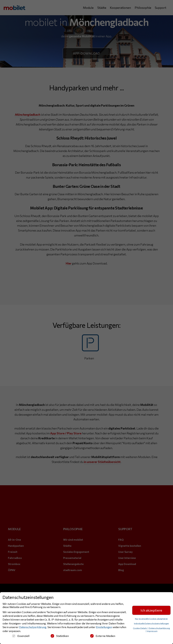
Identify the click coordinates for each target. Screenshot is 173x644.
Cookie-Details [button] (140, 628)
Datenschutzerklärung (33, 627)
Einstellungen (104, 627)
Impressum (152, 631)
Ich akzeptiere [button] (151, 610)
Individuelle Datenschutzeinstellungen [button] (151, 623)
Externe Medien (103, 636)
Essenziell (21, 636)
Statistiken (60, 636)
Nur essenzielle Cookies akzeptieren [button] (151, 619)
